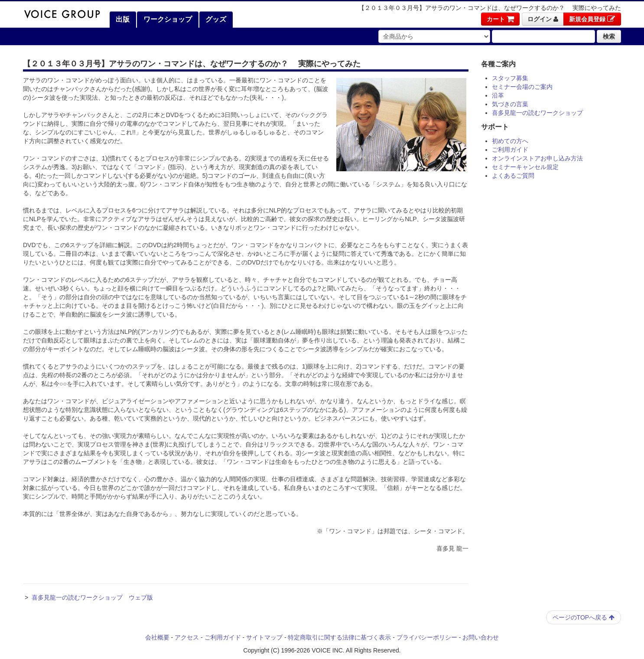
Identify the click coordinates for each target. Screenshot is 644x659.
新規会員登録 (592, 19)
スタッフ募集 (510, 78)
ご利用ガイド (510, 150)
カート (500, 19)
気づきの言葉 (510, 104)
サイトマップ (264, 637)
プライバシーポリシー (427, 637)
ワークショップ (166, 19)
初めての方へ (510, 141)
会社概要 (157, 637)
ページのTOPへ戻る (584, 617)
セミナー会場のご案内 (522, 87)
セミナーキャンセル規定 (525, 167)
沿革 (498, 95)
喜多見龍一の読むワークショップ (537, 113)
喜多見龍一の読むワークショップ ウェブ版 (92, 597)
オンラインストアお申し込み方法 (537, 158)
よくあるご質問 (513, 176)
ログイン (543, 19)
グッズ (215, 19)
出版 (122, 19)
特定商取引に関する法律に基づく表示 (339, 637)
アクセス (187, 637)
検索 (609, 36)
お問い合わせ (481, 637)
